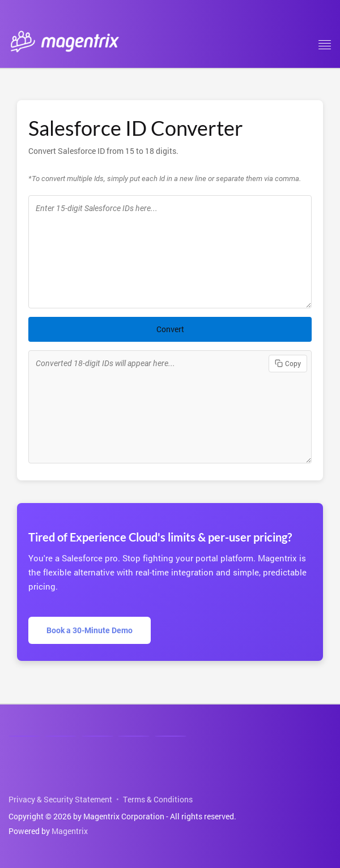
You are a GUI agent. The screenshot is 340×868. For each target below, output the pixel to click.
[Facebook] (61, 736)
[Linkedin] (24, 736)
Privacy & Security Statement (60, 799)
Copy (288, 364)
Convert (170, 329)
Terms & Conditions (158, 799)
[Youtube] (97, 736)
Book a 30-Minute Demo (90, 630)
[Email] (171, 736)
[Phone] (134, 736)
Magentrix (70, 831)
